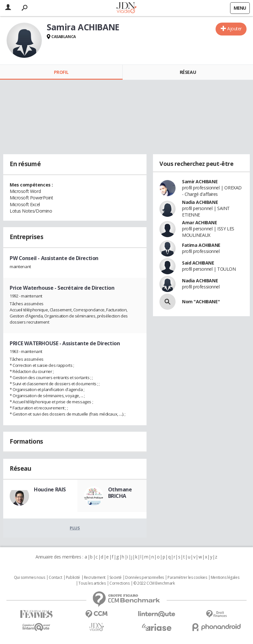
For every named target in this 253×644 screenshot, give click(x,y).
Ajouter (234, 29)
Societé (116, 578)
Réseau (188, 72)
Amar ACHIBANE (200, 222)
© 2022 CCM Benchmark (154, 583)
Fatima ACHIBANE (201, 245)
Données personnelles (145, 578)
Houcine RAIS (50, 489)
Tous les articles (92, 583)
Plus (75, 528)
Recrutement (95, 578)
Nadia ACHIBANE (200, 202)
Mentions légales (225, 578)
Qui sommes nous (30, 578)
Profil (61, 72)
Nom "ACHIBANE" (201, 302)
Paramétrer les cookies (187, 578)
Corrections (119, 583)
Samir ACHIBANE (200, 181)
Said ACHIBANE (198, 263)
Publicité (73, 578)
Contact (55, 578)
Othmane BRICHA (120, 493)
